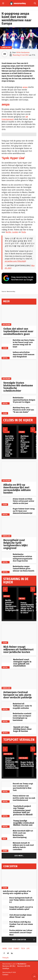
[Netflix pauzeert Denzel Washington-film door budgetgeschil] (12, 592)
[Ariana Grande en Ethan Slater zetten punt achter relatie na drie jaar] (7, 499)
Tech (23, 949)
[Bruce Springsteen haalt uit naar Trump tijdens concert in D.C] (5, 899)
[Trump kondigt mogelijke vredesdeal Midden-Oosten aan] (7, 821)
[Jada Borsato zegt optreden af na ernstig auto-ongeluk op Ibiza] (19, 879)
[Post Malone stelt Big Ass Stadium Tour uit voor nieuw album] (5, 923)
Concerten (6, 48)
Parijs (24, 232)
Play (10, 949)
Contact (5, 975)
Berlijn (8, 232)
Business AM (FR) (24, 966)
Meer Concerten (24, 940)
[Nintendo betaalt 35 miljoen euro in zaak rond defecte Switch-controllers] (7, 843)
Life (28, 949)
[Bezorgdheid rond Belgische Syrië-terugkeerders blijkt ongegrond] (19, 527)
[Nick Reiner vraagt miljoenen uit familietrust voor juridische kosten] (19, 634)
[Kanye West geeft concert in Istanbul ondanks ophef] (5, 907)
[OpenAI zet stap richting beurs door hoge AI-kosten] (7, 727)
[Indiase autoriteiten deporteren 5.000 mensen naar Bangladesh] (7, 353)
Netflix (7, 596)
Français (6, 958)
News (4, 839)
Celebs (5, 348)
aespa (25, 87)
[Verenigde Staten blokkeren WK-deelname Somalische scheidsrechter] (19, 370)
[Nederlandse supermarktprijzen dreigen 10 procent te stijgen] (7, 398)
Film (36, 594)
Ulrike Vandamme (23, 52)
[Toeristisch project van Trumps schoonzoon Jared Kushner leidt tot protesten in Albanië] (7, 806)
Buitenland (6, 324)
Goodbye (6, 968)
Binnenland (6, 536)
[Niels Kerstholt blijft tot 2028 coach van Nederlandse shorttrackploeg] (7, 831)
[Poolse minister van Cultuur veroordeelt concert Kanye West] (5, 931)
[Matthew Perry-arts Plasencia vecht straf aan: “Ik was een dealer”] (7, 408)
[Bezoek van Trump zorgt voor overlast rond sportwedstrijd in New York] (7, 784)
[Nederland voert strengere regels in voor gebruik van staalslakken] (7, 660)
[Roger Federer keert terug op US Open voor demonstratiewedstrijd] (7, 509)
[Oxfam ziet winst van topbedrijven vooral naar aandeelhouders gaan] (19, 316)
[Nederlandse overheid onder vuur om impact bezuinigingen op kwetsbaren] (7, 714)
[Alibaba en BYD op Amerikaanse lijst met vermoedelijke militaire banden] (19, 472)
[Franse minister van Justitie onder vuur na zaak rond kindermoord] (7, 796)
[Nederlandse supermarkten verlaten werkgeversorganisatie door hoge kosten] (7, 555)
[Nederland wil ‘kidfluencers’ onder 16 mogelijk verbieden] (7, 704)
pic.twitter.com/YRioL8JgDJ (15, 261)
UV (5, 54)
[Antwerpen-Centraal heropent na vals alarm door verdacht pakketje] (19, 679)
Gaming (5, 851)
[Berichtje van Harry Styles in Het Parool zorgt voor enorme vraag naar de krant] (7, 341)
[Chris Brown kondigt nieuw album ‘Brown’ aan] (5, 915)
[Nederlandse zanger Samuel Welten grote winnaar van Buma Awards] (7, 567)
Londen (15, 232)
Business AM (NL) (9, 966)
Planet (16, 949)
